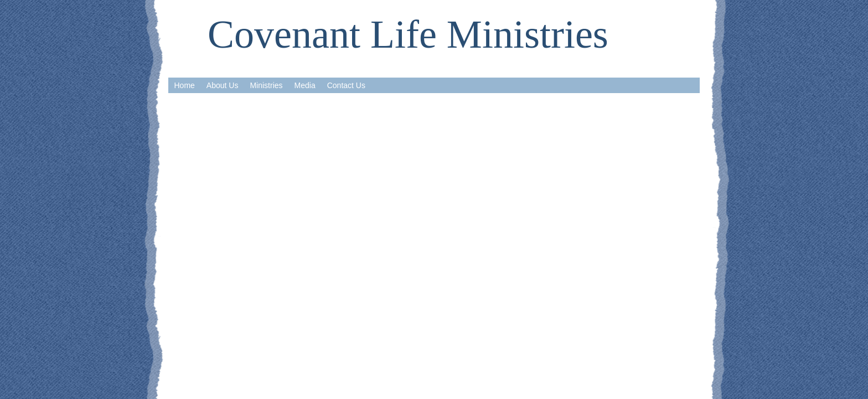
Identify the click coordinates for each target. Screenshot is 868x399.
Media (305, 85)
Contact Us (346, 85)
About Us (223, 85)
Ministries (266, 85)
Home (185, 85)
